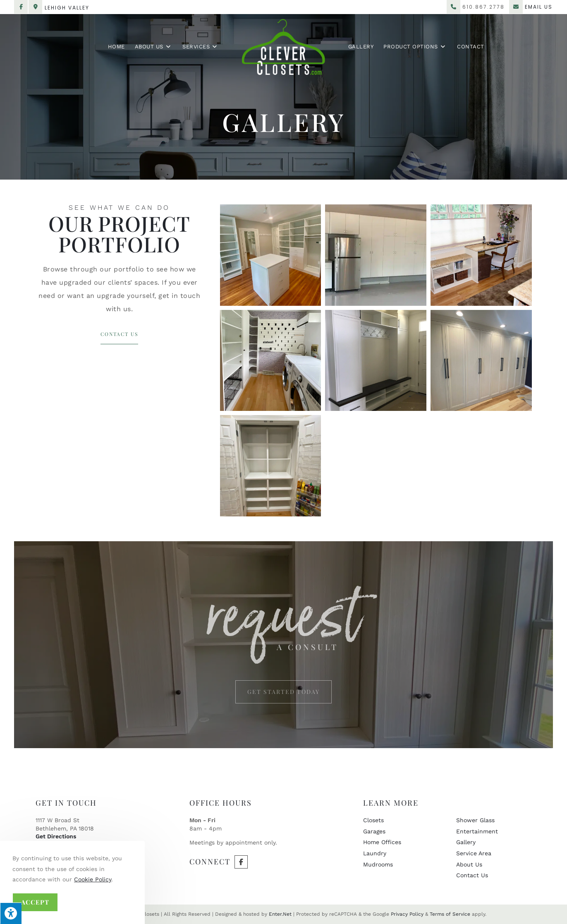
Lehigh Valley (67, 8)
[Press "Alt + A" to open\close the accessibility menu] (11, 913)
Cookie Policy (93, 879)
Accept (35, 902)
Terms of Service (450, 914)
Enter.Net (280, 914)
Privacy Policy (407, 914)
